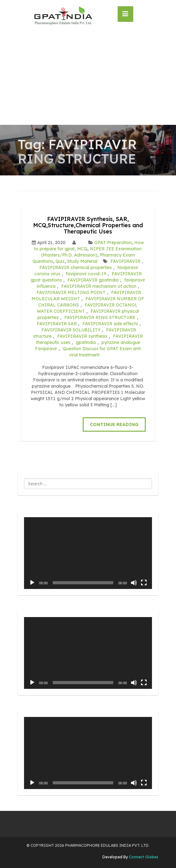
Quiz (60, 261)
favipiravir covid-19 (86, 274)
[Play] (32, 583)
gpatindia (86, 342)
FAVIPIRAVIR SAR (57, 324)
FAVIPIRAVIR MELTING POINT (71, 292)
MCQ (82, 249)
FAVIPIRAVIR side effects (110, 324)
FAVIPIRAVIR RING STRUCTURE (100, 317)
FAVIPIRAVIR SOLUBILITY (71, 330)
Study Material (82, 261)
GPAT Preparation (113, 243)
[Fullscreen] (144, 583)
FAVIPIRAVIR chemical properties (76, 267)
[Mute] (134, 583)
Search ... (24, 479)
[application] (88, 553)
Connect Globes (143, 857)
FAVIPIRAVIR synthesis (82, 336)
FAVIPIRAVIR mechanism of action (99, 286)
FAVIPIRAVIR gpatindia (93, 280)
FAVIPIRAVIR (125, 261)
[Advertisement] (88, 78)
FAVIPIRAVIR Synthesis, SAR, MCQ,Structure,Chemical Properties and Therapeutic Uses (88, 225)
